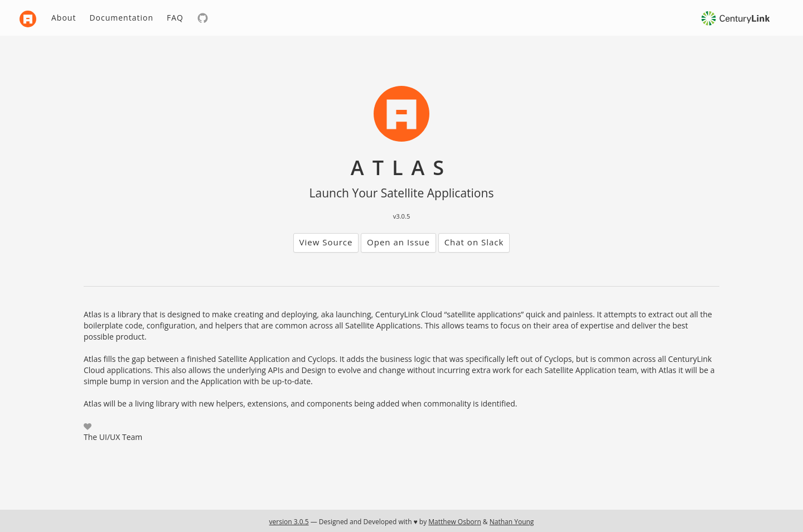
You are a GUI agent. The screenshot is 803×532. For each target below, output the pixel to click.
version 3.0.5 (289, 522)
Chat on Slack (474, 242)
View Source (326, 242)
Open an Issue (398, 242)
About (64, 18)
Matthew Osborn (454, 522)
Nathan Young (512, 522)
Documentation (121, 18)
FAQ (175, 18)
